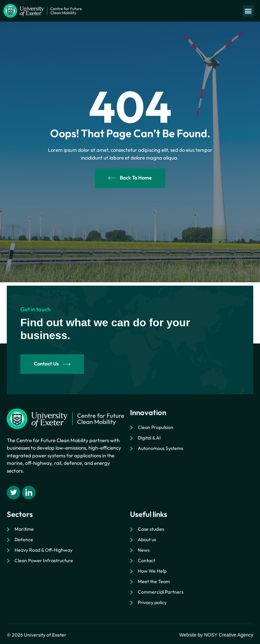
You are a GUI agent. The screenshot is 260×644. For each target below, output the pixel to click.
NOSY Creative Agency (229, 635)
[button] (248, 11)
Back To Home (130, 178)
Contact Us (52, 364)
